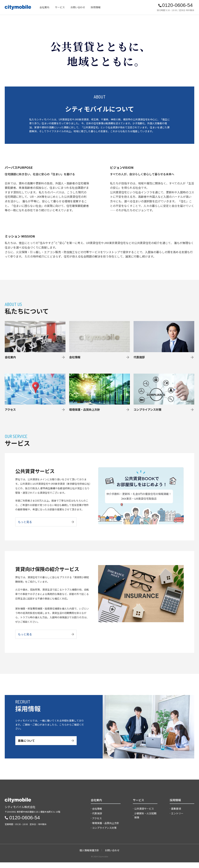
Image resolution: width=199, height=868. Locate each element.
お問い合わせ (78, 7)
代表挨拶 (97, 819)
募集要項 (176, 814)
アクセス (97, 824)
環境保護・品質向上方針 (106, 829)
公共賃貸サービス (144, 814)
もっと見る (46, 526)
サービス (60, 7)
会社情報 (97, 814)
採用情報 (96, 7)
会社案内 (44, 7)
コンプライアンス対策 (104, 834)
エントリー (177, 819)
